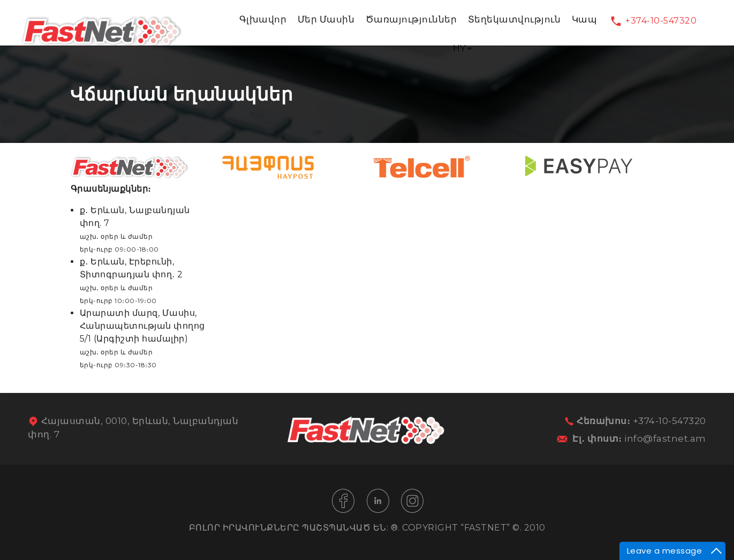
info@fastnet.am (665, 438)
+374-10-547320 (661, 21)
